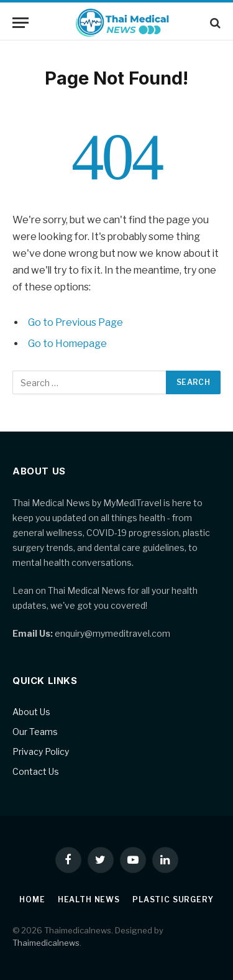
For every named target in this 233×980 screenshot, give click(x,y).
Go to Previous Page (75, 322)
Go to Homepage (67, 344)
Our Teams (35, 732)
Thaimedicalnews (46, 943)
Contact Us (36, 771)
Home (32, 899)
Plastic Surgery (173, 899)
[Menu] (21, 23)
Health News (89, 899)
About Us (31, 712)
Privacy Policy (41, 751)
